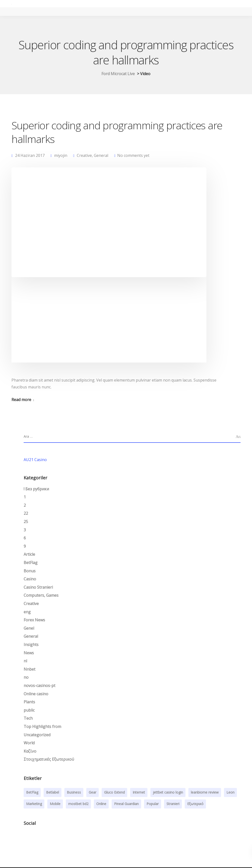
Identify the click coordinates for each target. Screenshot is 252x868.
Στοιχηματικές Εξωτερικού (49, 760)
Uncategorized (37, 735)
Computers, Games (41, 596)
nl (25, 662)
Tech (28, 719)
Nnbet (29, 670)
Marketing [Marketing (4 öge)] (34, 804)
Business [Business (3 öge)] (74, 793)
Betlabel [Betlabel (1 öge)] (53, 793)
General (101, 156)
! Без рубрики (36, 490)
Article (29, 555)
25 (26, 522)
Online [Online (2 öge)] (101, 804)
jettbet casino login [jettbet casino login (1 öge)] (168, 793)
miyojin (61, 156)
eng (27, 612)
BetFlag (31, 563)
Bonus (30, 572)
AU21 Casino (35, 460)
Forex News (34, 621)
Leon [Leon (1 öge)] (230, 793)
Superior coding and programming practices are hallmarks (117, 132)
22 (26, 514)
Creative (84, 156)
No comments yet (133, 156)
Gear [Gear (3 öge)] (92, 793)
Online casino (36, 694)
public (29, 711)
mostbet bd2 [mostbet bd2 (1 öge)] (78, 804)
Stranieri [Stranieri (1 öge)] (173, 804)
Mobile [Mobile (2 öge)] (55, 804)
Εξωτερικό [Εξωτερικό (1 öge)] (195, 804)
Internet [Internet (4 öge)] (139, 793)
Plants (29, 703)
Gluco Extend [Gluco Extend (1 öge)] (114, 793)
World (29, 744)
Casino (30, 580)
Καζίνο (30, 752)
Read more (21, 400)
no (26, 678)
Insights (31, 645)
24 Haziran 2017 (30, 156)
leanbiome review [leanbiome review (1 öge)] (205, 793)
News (29, 653)
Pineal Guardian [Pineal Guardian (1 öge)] (126, 804)
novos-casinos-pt (39, 686)
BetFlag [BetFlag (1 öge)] (32, 793)
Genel (29, 629)
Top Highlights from (42, 727)
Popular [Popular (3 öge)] (153, 804)
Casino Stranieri (38, 588)
